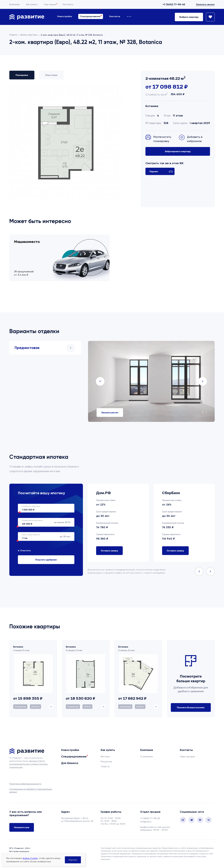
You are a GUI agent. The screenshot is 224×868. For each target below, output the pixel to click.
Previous (100, 381)
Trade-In (105, 766)
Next (203, 381)
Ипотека (105, 757)
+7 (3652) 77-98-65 (174, 4)
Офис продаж (187, 757)
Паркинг (161, 171)
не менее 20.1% (44, 522)
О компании (146, 757)
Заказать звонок (205, 4)
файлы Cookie (30, 858)
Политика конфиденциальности (25, 784)
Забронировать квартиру (178, 151)
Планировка (22, 75)
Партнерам (50, 4)
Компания (14, 4)
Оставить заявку (109, 551)
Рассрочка (106, 761)
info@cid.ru (146, 822)
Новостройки (65, 17)
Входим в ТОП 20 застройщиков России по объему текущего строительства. (29, 764)
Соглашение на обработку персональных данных (31, 791)
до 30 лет (44, 536)
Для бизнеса (70, 763)
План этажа (51, 75)
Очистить (25, 551)
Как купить (32, 4)
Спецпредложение (90, 17)
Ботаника (152, 106)
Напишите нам (22, 828)
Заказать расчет (110, 413)
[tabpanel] (151, 381)
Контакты (68, 4)
